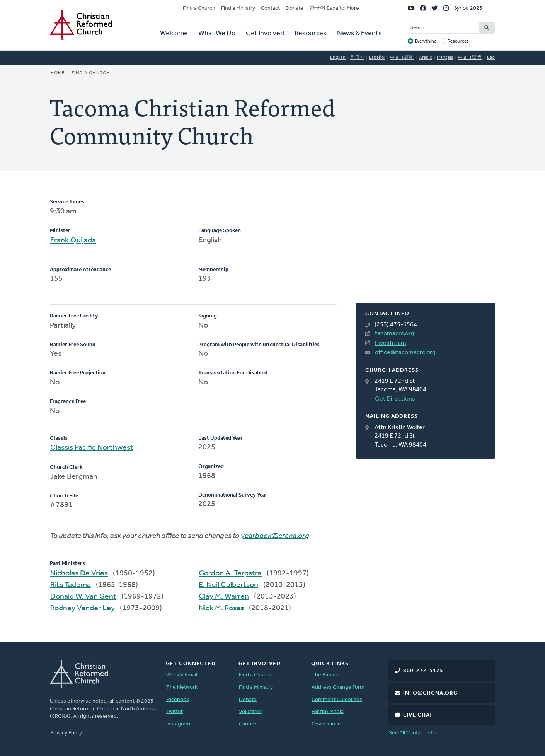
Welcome (174, 33)
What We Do (217, 33)
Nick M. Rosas (221, 608)
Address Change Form (338, 687)
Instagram (178, 724)
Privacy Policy (66, 733)
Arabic (426, 58)
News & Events (359, 33)
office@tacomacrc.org (405, 353)
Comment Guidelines (337, 700)
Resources (311, 33)
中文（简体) (402, 58)
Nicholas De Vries (79, 573)
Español (377, 58)
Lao (491, 58)
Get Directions (395, 399)
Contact (270, 8)
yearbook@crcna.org (275, 536)
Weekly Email (182, 675)
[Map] (426, 251)
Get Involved (265, 33)
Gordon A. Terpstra (230, 573)
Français (445, 58)
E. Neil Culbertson (228, 585)
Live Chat (418, 715)
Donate (295, 8)
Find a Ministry (238, 8)
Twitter (175, 712)
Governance (326, 724)
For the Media (328, 712)
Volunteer (251, 712)
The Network (182, 687)
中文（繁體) (470, 58)
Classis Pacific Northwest (92, 448)
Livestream (391, 343)
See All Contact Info (412, 733)
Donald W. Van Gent (83, 597)
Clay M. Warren (224, 597)
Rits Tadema (71, 585)
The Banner (325, 675)
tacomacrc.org (395, 334)
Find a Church (199, 8)
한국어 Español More (334, 8)
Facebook (178, 700)
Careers (248, 724)
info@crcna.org (430, 693)
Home (58, 73)
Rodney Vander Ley (83, 608)
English (338, 58)
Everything (426, 41)
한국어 (357, 58)
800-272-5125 (423, 671)
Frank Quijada (73, 241)
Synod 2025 (468, 8)
